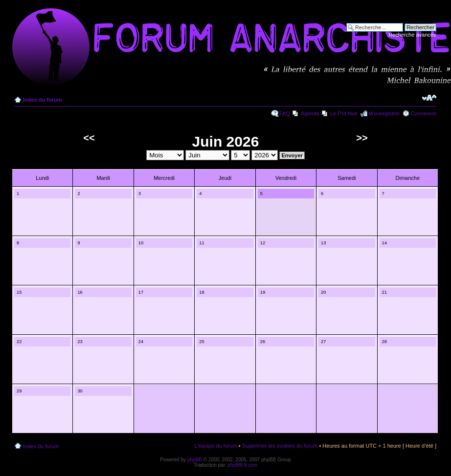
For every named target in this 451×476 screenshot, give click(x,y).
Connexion (423, 113)
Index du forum (42, 100)
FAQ (285, 113)
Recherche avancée (412, 35)
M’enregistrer (384, 113)
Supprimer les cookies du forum (280, 446)
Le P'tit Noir (344, 113)
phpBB (195, 460)
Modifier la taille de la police (429, 98)
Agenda (310, 113)
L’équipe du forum (215, 446)
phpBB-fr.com (243, 465)
